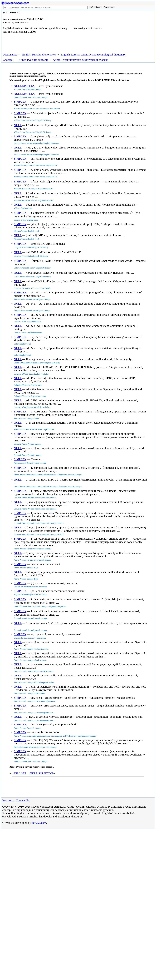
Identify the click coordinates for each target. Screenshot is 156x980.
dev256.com (39, 823)
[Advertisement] (129, 31)
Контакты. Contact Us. (16, 800)
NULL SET (19, 773)
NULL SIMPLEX (24, 86)
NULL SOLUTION (41, 773)
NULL (18, 125)
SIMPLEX (20, 102)
